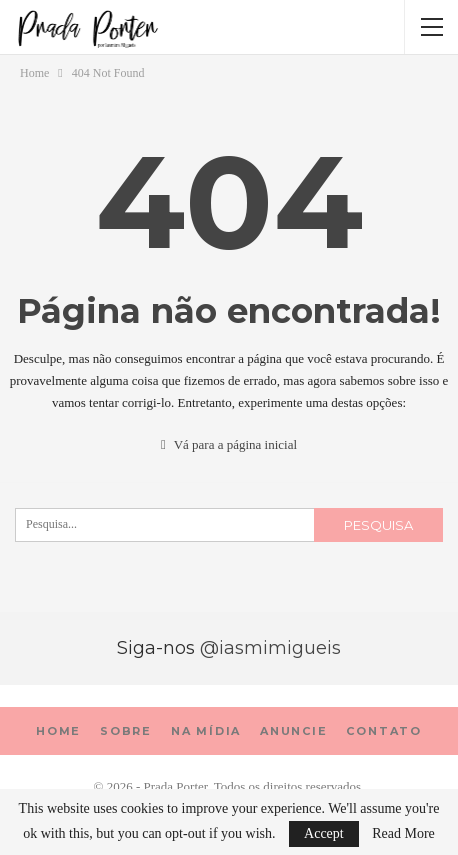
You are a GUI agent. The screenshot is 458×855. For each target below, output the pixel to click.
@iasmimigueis (270, 648)
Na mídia (206, 731)
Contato (384, 731)
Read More (403, 834)
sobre (126, 731)
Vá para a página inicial (229, 444)
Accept (324, 833)
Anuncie (294, 731)
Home (58, 731)
